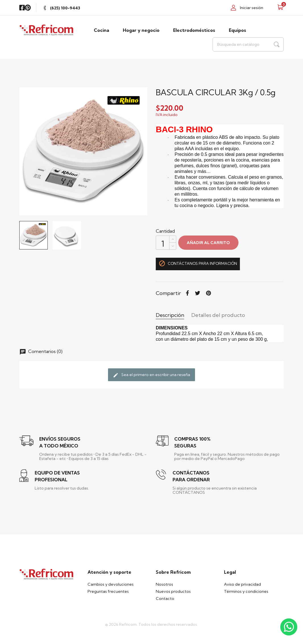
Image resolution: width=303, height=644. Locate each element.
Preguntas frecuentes (108, 591)
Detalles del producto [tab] (218, 315)
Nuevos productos (173, 591)
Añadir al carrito (208, 243)
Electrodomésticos (194, 30)
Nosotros (164, 584)
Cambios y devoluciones (111, 584)
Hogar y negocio (141, 30)
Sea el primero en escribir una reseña (151, 375)
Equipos (237, 30)
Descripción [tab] (170, 315)
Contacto (165, 598)
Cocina (101, 30)
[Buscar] (248, 44)
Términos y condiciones (246, 591)
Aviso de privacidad (242, 584)
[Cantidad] (163, 243)
